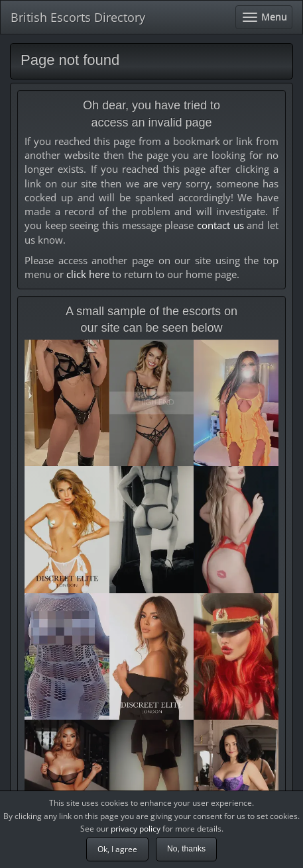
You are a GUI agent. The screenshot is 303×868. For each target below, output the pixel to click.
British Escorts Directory (78, 17)
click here (88, 274)
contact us (220, 225)
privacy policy (136, 829)
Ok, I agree (117, 849)
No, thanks (186, 849)
